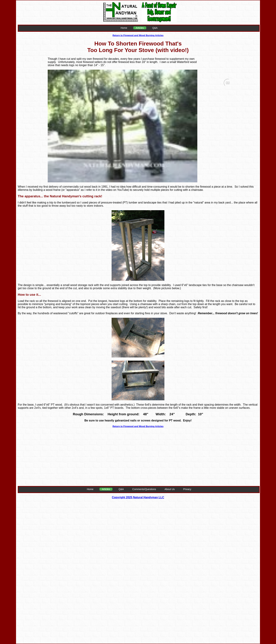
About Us (170, 489)
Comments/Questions (144, 489)
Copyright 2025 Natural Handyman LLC (138, 497)
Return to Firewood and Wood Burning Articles (138, 35)
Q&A (155, 28)
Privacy (187, 489)
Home (124, 28)
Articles (140, 28)
